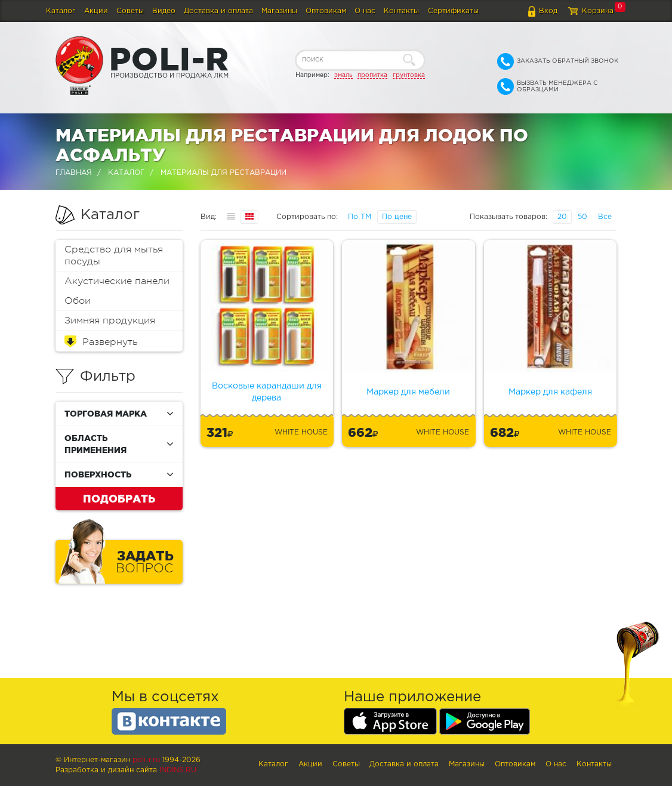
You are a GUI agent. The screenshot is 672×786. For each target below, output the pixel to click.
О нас (365, 11)
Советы (130, 11)
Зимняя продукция (110, 320)
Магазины (279, 11)
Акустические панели (117, 281)
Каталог (61, 11)
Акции (96, 11)
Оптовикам (326, 11)
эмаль (343, 75)
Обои (78, 301)
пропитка (372, 75)
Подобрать (119, 498)
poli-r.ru (146, 760)
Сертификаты (453, 11)
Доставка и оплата (218, 11)
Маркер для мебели (408, 392)
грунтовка (409, 75)
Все (605, 217)
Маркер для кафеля (550, 392)
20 (562, 217)
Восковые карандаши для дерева (267, 392)
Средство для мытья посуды (114, 255)
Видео (164, 11)
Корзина (598, 11)
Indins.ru (178, 770)
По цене (397, 217)
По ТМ (360, 217)
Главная (74, 173)
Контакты (401, 11)
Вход (548, 11)
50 (582, 217)
